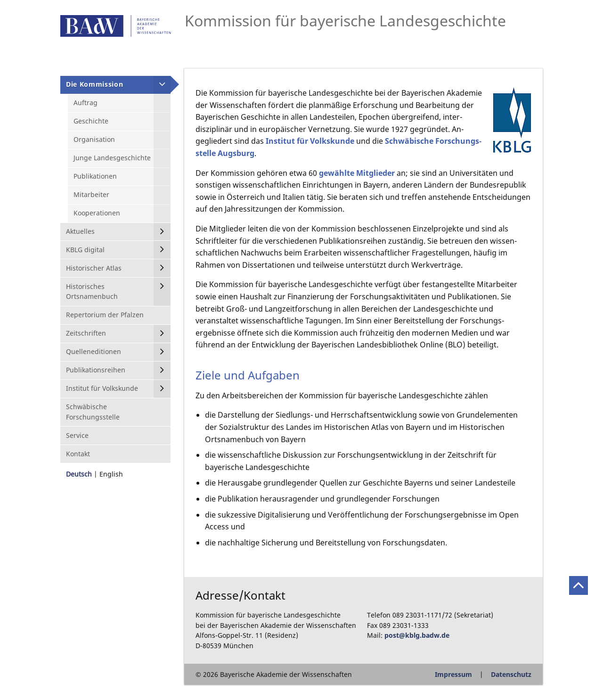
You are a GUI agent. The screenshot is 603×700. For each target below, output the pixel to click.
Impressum (453, 674)
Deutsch (79, 474)
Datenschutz (511, 674)
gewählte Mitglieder (357, 173)
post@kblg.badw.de (417, 635)
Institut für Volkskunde (310, 141)
